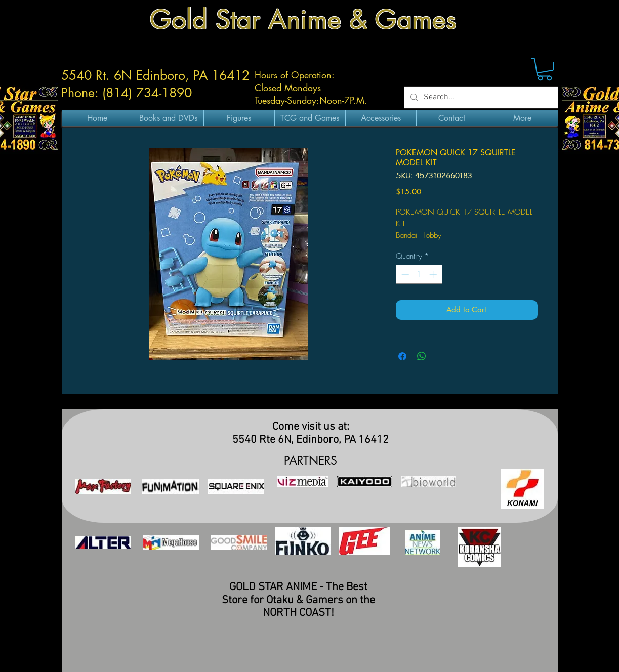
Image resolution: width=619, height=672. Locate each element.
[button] (545, 69)
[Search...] (480, 97)
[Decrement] (404, 275)
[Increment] (434, 275)
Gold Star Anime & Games (303, 19)
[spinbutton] (419, 275)
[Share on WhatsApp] (422, 356)
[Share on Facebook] (402, 356)
